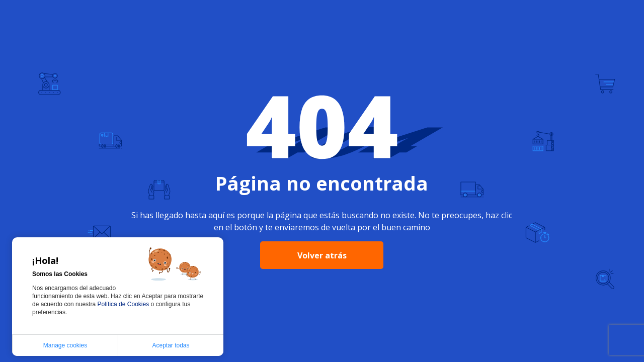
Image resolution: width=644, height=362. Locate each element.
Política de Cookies (124, 304)
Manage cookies (65, 345)
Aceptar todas (171, 345)
